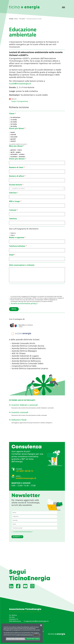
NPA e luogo (15, 202)
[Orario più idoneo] (37, 163)
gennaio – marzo (16, 150)
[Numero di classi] (37, 172)
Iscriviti (16, 537)
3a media (14, 124)
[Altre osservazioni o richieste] (37, 275)
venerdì (13, 141)
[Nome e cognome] (37, 242)
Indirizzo (14, 193)
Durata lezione (16, 185)
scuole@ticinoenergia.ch (20, 84)
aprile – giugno (16, 152)
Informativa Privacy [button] (27, 635)
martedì (13, 135)
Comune (13, 210)
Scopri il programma (20, 101)
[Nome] (34, 513)
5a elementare (15, 118)
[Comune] (37, 214)
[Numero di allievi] (37, 180)
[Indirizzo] (37, 197)
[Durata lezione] (37, 189)
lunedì (13, 133)
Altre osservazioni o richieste (22, 265)
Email (12, 255)
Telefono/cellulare (18, 246)
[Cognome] (34, 517)
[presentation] (21, 289)
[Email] (37, 259)
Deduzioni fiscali (19, 420)
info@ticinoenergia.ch (26, 478)
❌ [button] (41, 625)
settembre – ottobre (17, 155)
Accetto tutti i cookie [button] (33, 639)
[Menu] (63, 8)
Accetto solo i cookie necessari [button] (15, 639)
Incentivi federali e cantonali (25, 405)
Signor (13, 235)
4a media (14, 126)
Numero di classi (17, 168)
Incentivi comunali (20, 413)
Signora (13, 233)
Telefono (13, 219)
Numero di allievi (17, 176)
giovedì (13, 139)
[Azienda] (34, 520)
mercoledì (14, 137)
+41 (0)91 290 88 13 (24, 471)
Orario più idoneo (18, 159)
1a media (14, 120)
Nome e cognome (17, 238)
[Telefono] (37, 223)
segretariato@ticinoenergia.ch (37, 621)
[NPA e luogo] (37, 206)
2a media (14, 122)
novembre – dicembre (18, 157)
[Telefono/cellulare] (37, 250)
